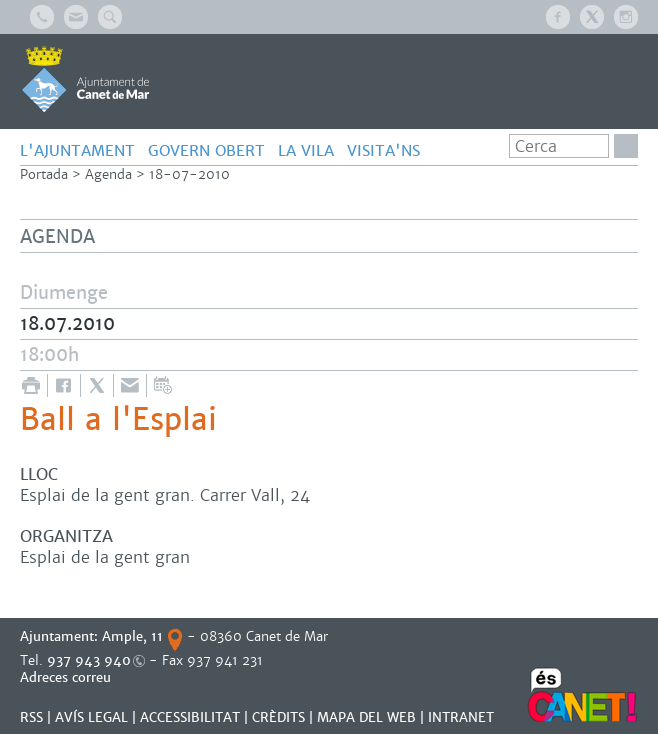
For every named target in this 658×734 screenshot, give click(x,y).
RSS (31, 717)
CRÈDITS (278, 717)
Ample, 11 (132, 636)
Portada (44, 174)
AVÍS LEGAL (91, 717)
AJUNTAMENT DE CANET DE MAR (85, 79)
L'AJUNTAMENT (77, 150)
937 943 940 (89, 660)
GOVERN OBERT (206, 150)
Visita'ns (383, 150)
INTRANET (461, 717)
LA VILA (306, 150)
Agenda (108, 174)
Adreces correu (67, 677)
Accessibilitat (190, 717)
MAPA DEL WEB (366, 717)
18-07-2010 (189, 174)
